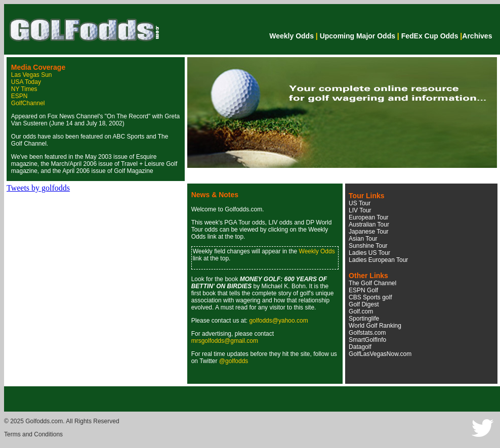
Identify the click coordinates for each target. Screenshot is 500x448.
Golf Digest (364, 304)
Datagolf (360, 347)
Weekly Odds (291, 36)
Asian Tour (363, 239)
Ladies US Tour (369, 253)
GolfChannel (28, 103)
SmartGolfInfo (367, 340)
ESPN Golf (363, 290)
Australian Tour (369, 225)
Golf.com (361, 311)
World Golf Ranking (375, 326)
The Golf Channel (372, 283)
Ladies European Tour (378, 260)
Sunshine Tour (368, 246)
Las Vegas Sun (32, 75)
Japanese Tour (369, 232)
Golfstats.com (367, 333)
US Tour (360, 203)
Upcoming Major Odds (358, 36)
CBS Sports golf (370, 297)
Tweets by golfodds (38, 188)
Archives (477, 36)
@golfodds (234, 361)
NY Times (24, 89)
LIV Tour (360, 210)
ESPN (19, 96)
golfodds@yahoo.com (278, 321)
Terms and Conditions (33, 434)
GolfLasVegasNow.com (380, 354)
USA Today (26, 82)
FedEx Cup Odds (430, 36)
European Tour (369, 217)
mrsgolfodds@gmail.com (225, 341)
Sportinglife (364, 319)
